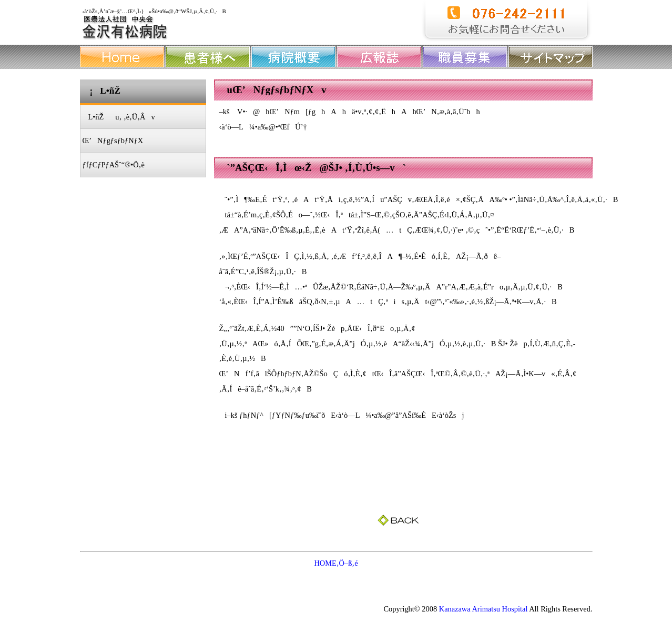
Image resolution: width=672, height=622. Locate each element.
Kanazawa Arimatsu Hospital (483, 609)
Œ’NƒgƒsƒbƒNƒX (113, 141)
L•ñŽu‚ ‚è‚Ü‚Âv (119, 117)
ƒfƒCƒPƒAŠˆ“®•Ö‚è (114, 165)
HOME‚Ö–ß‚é (336, 563)
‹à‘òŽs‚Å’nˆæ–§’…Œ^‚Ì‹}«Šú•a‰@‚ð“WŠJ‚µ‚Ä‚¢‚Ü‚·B (154, 11)
